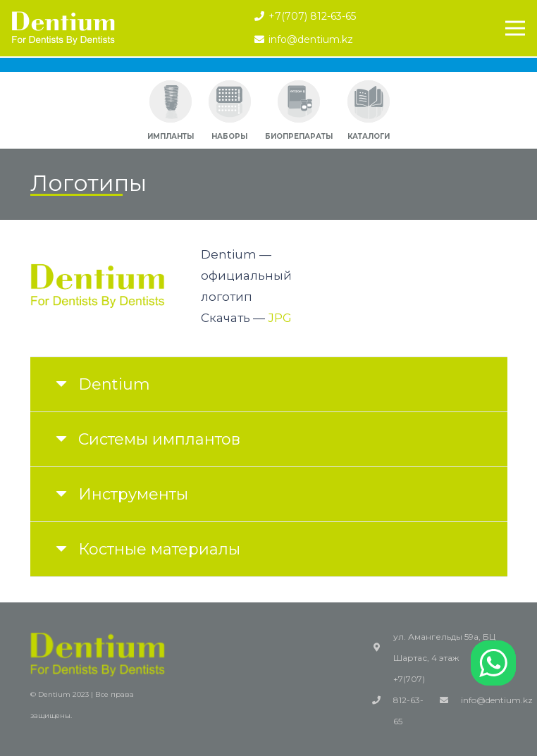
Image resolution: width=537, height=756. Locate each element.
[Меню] (515, 28)
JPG (280, 318)
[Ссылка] (63, 28)
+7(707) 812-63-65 (409, 700)
